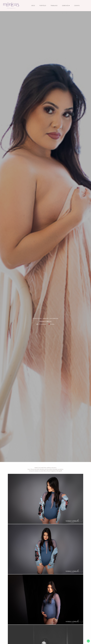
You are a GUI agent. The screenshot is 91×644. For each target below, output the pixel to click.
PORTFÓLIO (43, 6)
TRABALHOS (54, 6)
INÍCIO (33, 6)
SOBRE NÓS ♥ (66, 6)
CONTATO (77, 6)
